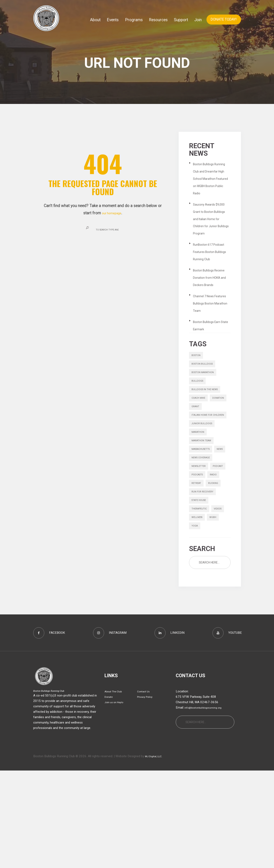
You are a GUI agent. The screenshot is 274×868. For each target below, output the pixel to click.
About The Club (115, 789)
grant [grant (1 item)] (217, 451)
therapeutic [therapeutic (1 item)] (201, 598)
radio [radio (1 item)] (218, 558)
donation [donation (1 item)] (199, 451)
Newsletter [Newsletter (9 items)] (201, 538)
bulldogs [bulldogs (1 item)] (199, 422)
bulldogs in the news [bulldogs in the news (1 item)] (208, 432)
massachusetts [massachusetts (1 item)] (204, 508)
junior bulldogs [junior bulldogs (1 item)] (204, 478)
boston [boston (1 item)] (197, 392)
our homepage (112, 213)
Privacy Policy (147, 794)
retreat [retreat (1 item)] (198, 568)
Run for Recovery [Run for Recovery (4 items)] (205, 578)
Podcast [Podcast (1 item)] (198, 548)
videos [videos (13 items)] (197, 608)
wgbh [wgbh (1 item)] (196, 618)
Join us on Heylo (116, 800)
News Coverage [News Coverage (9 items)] (203, 528)
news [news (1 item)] (195, 518)
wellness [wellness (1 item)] (216, 608)
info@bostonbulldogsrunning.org (207, 805)
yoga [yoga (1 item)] (211, 618)
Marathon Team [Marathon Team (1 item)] (204, 498)
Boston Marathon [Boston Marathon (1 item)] (206, 412)
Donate (109, 794)
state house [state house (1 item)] (201, 588)
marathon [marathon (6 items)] (200, 488)
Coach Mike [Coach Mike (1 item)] (200, 441)
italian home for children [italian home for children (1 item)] (204, 465)
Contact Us (145, 789)
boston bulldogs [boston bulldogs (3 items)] (205, 402)
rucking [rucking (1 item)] (217, 568)
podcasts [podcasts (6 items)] (199, 558)
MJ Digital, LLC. (156, 854)
